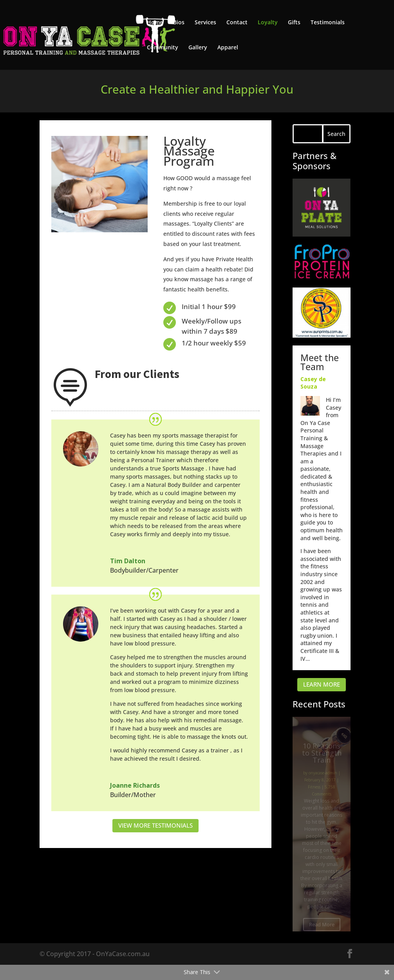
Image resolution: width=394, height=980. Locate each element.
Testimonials (328, 23)
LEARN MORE (322, 684)
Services (205, 23)
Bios (179, 23)
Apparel (228, 48)
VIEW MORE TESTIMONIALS (155, 825)
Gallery (198, 48)
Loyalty (268, 23)
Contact (237, 23)
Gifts (294, 23)
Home (155, 23)
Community (163, 48)
